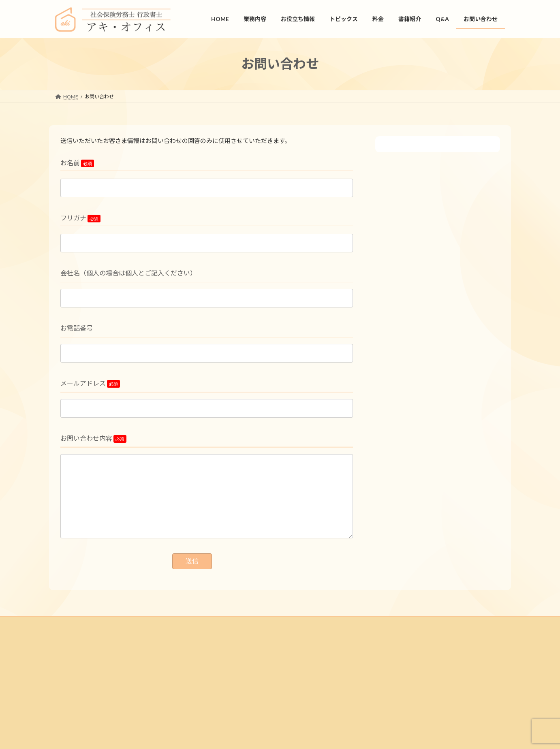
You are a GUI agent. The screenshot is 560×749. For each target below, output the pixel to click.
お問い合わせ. (434, 677)
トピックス (401, 367)
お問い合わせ (143, 640)
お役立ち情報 (404, 204)
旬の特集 (398, 331)
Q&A (393, 402)
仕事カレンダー (407, 240)
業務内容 (398, 186)
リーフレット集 (407, 276)
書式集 (395, 222)
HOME (395, 168)
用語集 (395, 258)
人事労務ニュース (409, 294)
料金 (393, 349)
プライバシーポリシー (198, 640)
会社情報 (103, 640)
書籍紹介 (398, 385)
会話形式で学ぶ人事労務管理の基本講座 (438, 312)
